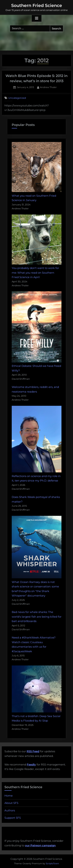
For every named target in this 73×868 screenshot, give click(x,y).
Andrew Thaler (48, 87)
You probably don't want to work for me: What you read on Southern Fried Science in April (35, 273)
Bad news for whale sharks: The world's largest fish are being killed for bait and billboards (37, 617)
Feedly (31, 765)
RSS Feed (33, 751)
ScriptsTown (52, 863)
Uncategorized (17, 98)
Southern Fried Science (37, 5)
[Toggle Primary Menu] (37, 18)
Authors (10, 810)
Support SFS (13, 818)
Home (9, 796)
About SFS (11, 803)
